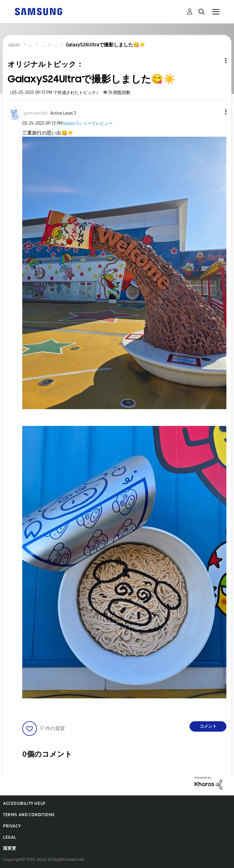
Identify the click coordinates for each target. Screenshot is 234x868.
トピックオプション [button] (215, 61)
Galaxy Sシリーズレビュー (88, 123)
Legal (10, 837)
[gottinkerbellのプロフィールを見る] (36, 113)
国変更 (10, 848)
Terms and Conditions (29, 815)
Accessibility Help (24, 803)
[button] (216, 112)
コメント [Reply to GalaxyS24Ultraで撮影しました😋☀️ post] (208, 726)
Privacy (12, 826)
